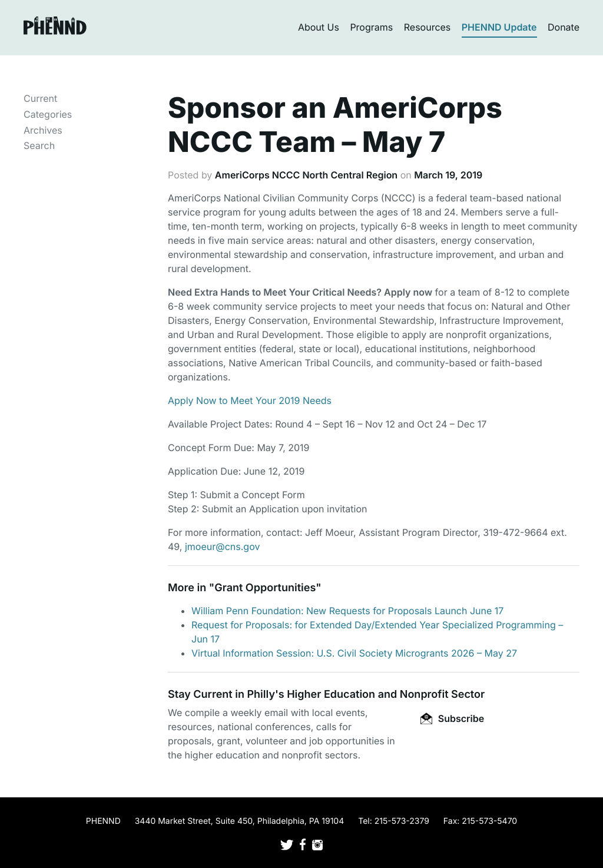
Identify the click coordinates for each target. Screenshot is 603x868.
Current (40, 98)
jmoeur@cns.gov (222, 546)
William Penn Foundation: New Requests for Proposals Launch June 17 (347, 611)
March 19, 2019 (448, 175)
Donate (564, 27)
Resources (428, 27)
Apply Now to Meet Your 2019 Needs (251, 400)
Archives (43, 130)
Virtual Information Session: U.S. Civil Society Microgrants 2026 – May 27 (354, 653)
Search (39, 145)
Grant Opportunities (265, 588)
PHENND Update (499, 27)
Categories (48, 114)
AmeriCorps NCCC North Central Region (306, 175)
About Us (319, 27)
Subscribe (452, 718)
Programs (371, 27)
